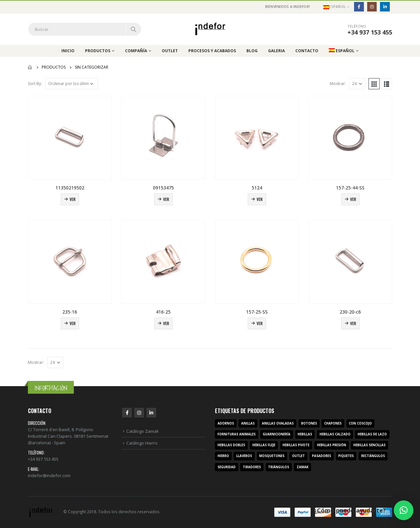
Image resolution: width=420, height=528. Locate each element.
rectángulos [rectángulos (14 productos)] (373, 456)
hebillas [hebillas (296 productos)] (305, 434)
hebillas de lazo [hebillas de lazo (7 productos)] (372, 434)
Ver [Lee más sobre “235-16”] (73, 323)
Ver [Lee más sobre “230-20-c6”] (353, 323)
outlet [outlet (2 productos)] (298, 456)
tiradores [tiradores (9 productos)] (252, 467)
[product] (70, 138)
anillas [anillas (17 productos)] (248, 423)
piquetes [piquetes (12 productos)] (346, 456)
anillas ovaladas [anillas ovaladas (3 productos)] (278, 423)
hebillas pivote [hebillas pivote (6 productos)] (296, 445)
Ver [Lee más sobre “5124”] (260, 199)
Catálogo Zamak (143, 431)
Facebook (127, 413)
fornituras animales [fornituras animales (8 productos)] (237, 434)
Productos (98, 51)
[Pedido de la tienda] (72, 84)
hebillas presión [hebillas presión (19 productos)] (332, 445)
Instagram (139, 413)
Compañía (136, 51)
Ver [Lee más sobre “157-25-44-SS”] (353, 199)
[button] (404, 510)
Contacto (307, 51)
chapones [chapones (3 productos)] (333, 423)
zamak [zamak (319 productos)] (303, 467)
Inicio (68, 51)
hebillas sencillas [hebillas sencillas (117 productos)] (369, 445)
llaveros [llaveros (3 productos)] (244, 456)
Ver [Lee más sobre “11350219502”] (73, 199)
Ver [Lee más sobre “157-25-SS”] (260, 323)
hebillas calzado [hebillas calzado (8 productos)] (335, 434)
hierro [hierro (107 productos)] (223, 456)
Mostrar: (338, 84)
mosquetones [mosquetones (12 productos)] (272, 456)
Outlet (170, 51)
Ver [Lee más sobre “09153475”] (166, 199)
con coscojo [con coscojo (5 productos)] (360, 423)
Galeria (276, 51)
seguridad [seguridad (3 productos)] (227, 467)
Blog (252, 51)
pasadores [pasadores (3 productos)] (322, 456)
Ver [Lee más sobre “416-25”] (166, 323)
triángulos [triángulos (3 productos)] (279, 467)
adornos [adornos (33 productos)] (226, 423)
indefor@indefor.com (49, 475)
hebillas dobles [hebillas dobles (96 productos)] (231, 445)
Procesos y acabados (212, 51)
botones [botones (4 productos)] (309, 423)
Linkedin (151, 413)
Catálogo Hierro (142, 443)
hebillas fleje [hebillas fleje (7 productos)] (264, 445)
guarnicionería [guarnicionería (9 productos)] (277, 434)
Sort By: (35, 84)
